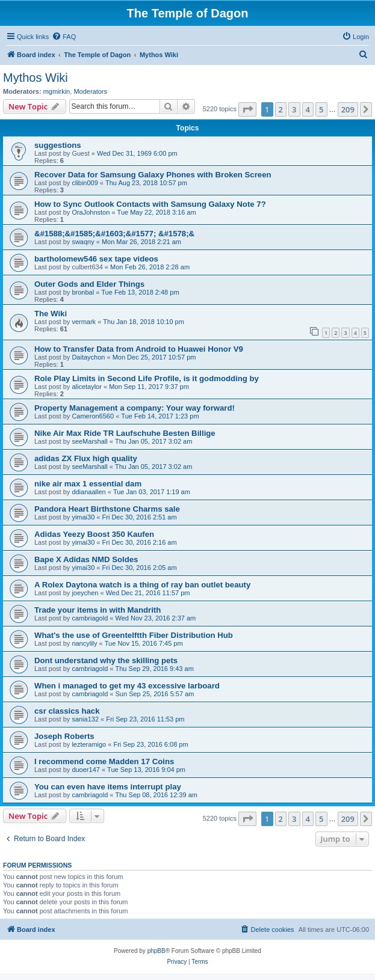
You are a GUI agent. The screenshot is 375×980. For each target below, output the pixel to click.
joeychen (85, 593)
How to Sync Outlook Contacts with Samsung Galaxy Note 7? (150, 204)
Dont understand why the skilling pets (106, 660)
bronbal (83, 292)
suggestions (58, 145)
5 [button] (321, 109)
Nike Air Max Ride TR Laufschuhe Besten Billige (125, 433)
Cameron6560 (93, 416)
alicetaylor (87, 387)
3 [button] (294, 109)
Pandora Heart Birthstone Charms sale (107, 509)
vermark (84, 322)
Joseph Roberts (64, 736)
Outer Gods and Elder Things (89, 284)
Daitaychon (88, 357)
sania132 (85, 719)
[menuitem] (64, 37)
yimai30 (83, 517)
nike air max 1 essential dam (88, 484)
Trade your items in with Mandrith (98, 610)
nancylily (84, 643)
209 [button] (348, 109)
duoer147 (86, 770)
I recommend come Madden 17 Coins (104, 761)
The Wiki (51, 314)
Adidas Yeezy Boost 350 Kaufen (94, 534)
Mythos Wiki (36, 78)
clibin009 (85, 183)
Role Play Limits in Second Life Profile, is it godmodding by (147, 378)
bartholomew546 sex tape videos (96, 259)
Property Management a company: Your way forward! (135, 408)
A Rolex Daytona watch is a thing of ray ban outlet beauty (142, 585)
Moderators (90, 91)
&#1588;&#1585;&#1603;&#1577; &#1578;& (114, 234)
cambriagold (90, 618)
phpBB (157, 951)
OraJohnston (91, 212)
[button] (247, 109)
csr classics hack (67, 711)
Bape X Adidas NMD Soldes (86, 559)
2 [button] (281, 109)
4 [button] (308, 109)
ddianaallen (88, 492)
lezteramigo (89, 744)
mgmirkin (57, 91)
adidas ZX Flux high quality (86, 458)
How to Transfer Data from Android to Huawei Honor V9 (139, 349)
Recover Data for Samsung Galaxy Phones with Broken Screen (153, 175)
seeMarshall (89, 441)
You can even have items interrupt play (108, 787)
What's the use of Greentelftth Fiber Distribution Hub (134, 635)
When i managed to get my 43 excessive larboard (127, 686)
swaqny (83, 242)
